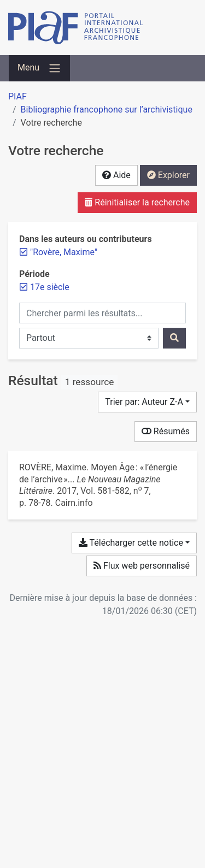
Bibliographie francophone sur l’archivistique (107, 110)
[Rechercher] (174, 338)
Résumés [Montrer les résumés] (166, 431)
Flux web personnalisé (142, 566)
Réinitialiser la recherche (137, 202)
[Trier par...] (147, 402)
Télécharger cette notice (131, 543)
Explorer (168, 175)
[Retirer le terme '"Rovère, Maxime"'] (64, 252)
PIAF (17, 96)
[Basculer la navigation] (39, 68)
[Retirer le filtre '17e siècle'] (50, 287)
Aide (116, 175)
